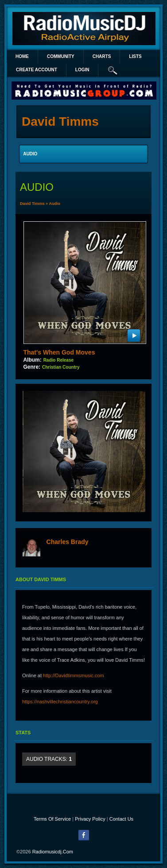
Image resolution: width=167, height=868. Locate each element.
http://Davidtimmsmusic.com (74, 675)
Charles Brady (68, 542)
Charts (102, 56)
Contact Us (121, 819)
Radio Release (58, 360)
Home (22, 56)
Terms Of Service (52, 819)
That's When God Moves (59, 352)
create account (37, 70)
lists (135, 56)
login (82, 70)
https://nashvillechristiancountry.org (60, 702)
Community (61, 56)
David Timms (32, 204)
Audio (55, 204)
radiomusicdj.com (53, 852)
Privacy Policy (90, 819)
